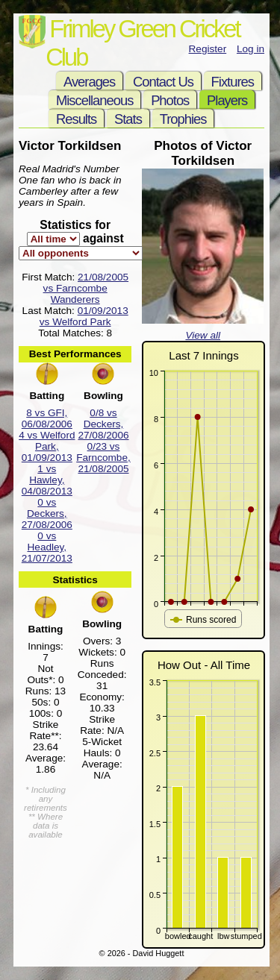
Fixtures (233, 82)
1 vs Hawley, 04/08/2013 (47, 480)
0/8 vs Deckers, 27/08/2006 (103, 424)
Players (227, 100)
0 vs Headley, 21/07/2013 (47, 547)
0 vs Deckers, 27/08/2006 (47, 513)
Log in (251, 49)
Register (208, 49)
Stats (128, 119)
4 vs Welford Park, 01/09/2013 (47, 446)
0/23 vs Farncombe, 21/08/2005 (103, 458)
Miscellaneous (94, 100)
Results (76, 119)
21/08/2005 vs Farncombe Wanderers (86, 288)
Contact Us (163, 82)
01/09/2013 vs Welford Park (84, 316)
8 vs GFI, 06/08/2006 (47, 418)
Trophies (183, 119)
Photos (170, 100)
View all (203, 335)
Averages (89, 82)
